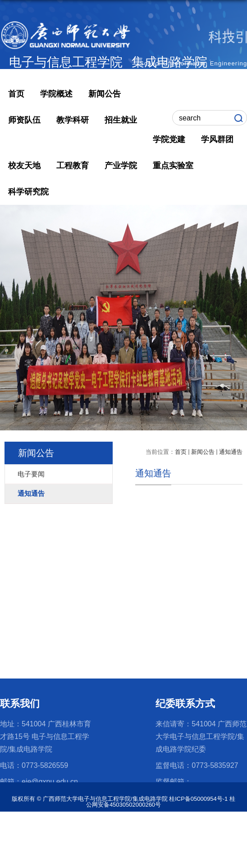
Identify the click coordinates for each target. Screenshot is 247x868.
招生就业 (121, 120)
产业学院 (121, 166)
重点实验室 (173, 166)
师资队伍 (24, 120)
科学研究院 (28, 192)
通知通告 (231, 452)
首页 (16, 94)
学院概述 (56, 94)
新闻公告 (105, 94)
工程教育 (73, 166)
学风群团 (217, 139)
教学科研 (73, 120)
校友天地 (24, 166)
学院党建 (169, 139)
